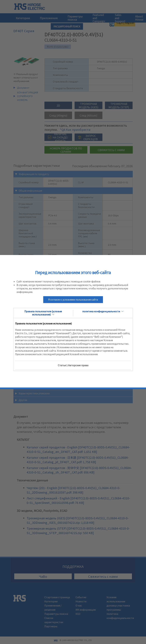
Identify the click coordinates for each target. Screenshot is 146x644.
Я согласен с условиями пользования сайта (73, 300)
